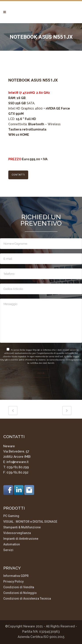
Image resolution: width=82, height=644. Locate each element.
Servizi (8, 550)
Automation (12, 544)
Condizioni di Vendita (19, 587)
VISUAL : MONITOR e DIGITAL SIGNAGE (30, 522)
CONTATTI (18, 175)
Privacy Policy (13, 582)
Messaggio (41, 321)
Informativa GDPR (16, 576)
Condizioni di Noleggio (20, 593)
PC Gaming (11, 516)
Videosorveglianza (17, 533)
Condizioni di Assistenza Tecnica (27, 599)
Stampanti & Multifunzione (22, 527)
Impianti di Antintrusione (21, 539)
